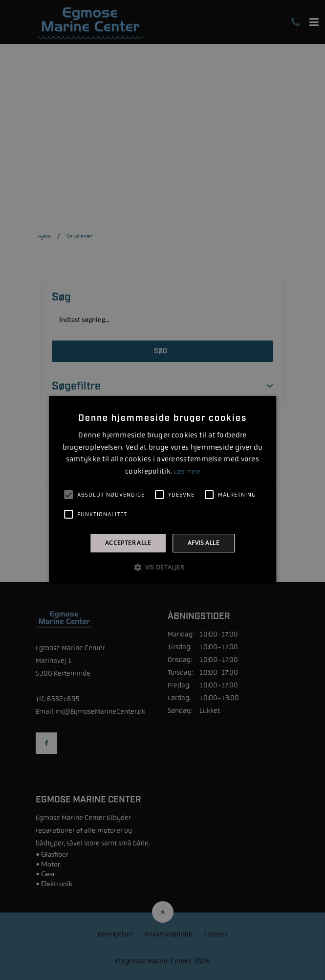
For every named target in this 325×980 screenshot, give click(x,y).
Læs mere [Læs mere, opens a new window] (187, 472)
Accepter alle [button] (128, 543)
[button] (162, 567)
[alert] (162, 490)
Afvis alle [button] (204, 543)
